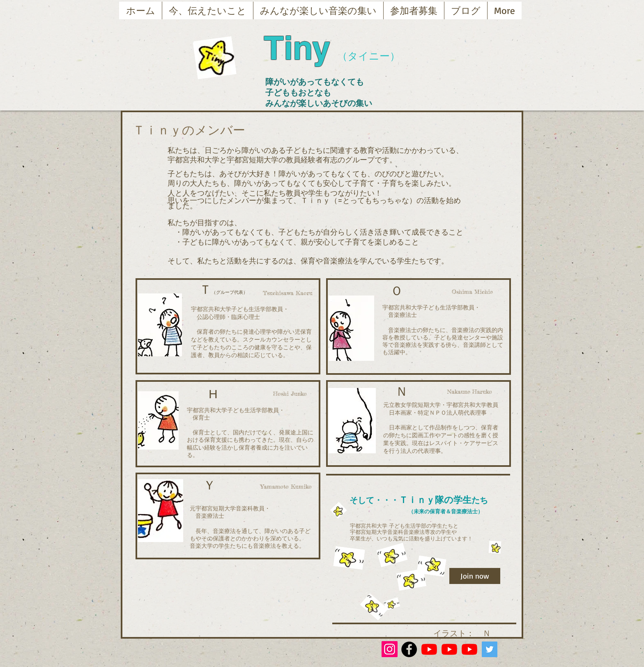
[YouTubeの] (429, 649)
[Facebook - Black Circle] (409, 649)
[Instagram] (390, 649)
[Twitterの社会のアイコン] (490, 649)
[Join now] (475, 576)
